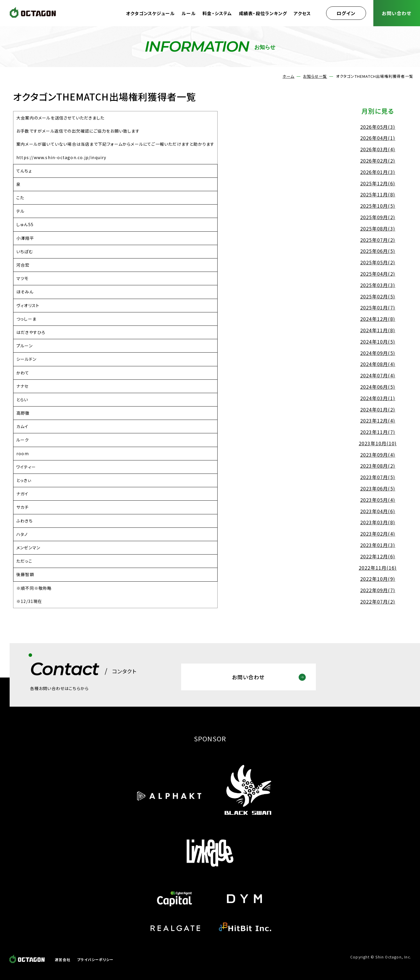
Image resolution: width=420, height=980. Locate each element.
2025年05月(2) (378, 262)
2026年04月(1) (378, 138)
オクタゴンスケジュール (150, 13)
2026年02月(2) (378, 161)
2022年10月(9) (378, 579)
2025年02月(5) (378, 296)
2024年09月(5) (378, 353)
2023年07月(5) (378, 477)
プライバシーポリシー (95, 959)
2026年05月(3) (378, 127)
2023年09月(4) (378, 455)
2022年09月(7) (378, 590)
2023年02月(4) (378, 534)
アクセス (302, 13)
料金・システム (217, 13)
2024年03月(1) (378, 398)
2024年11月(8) (378, 330)
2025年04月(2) (378, 274)
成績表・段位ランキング (263, 13)
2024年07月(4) (378, 375)
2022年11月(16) (378, 568)
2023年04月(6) (378, 511)
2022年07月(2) (378, 601)
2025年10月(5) (378, 206)
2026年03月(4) (378, 149)
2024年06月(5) (378, 387)
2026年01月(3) (378, 172)
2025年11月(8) (378, 194)
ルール (189, 13)
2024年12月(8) (378, 319)
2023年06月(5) (378, 488)
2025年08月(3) (378, 228)
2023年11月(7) (378, 432)
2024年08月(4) (378, 364)
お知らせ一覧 (315, 76)
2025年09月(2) (378, 217)
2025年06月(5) (378, 251)
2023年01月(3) (378, 545)
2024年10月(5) (378, 342)
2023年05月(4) (378, 500)
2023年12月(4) (378, 420)
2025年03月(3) (378, 285)
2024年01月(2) (378, 409)
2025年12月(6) (378, 183)
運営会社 (63, 959)
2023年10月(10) (378, 443)
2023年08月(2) (378, 466)
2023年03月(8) (378, 522)
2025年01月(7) (378, 307)
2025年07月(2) (378, 240)
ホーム (289, 76)
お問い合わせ (397, 13)
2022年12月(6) (378, 556)
